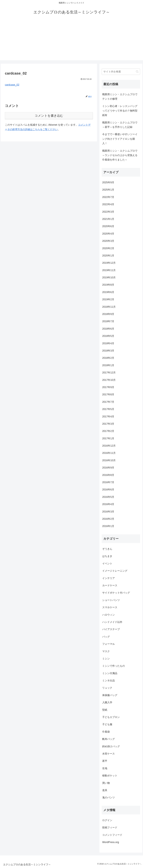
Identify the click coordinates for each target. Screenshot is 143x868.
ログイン (107, 820)
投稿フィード (110, 828)
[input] (121, 72)
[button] (137, 72)
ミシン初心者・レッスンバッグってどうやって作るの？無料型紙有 (120, 111)
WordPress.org (111, 842)
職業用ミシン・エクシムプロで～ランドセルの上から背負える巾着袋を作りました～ (120, 155)
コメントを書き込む (49, 116)
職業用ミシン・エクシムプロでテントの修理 (120, 97)
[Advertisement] (71, 41)
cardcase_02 (12, 85)
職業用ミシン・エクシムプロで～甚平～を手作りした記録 (120, 125)
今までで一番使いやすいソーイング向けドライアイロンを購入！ (120, 139)
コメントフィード (112, 835)
